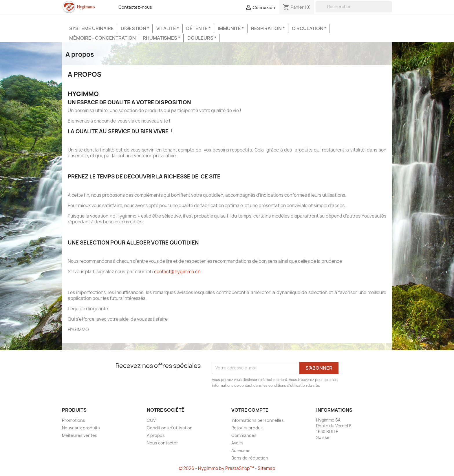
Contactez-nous (135, 7)
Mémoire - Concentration (102, 38)
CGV (151, 420)
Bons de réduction (250, 458)
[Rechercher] (354, 7)
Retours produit (247, 428)
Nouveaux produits (81, 428)
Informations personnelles (258, 420)
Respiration (267, 28)
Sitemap (267, 468)
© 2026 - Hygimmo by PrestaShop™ (217, 468)
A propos (156, 435)
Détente (197, 28)
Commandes (244, 435)
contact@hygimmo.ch (177, 272)
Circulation (308, 28)
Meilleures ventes (80, 435)
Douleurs (201, 38)
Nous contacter (162, 443)
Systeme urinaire (91, 28)
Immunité (230, 28)
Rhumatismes (160, 38)
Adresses (241, 450)
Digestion (134, 28)
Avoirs (237, 443)
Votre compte (250, 410)
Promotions (74, 420)
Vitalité (167, 28)
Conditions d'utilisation (170, 428)
